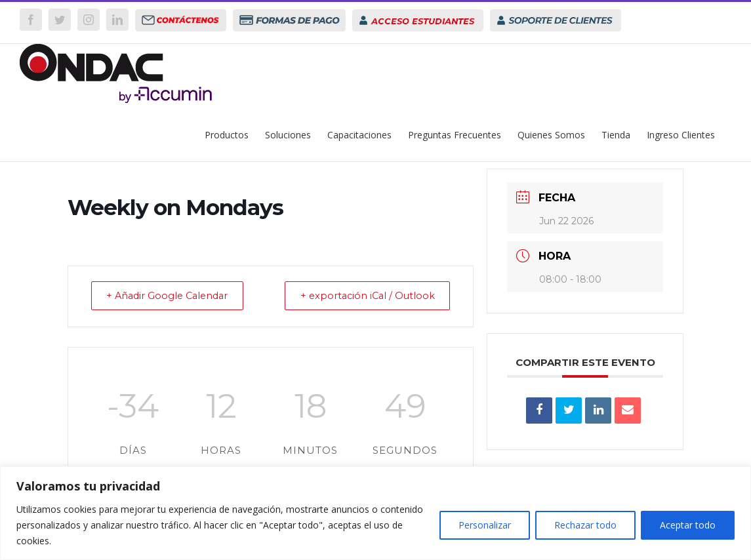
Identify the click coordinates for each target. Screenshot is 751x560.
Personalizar (485, 525)
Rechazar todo (585, 525)
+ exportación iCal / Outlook (362, 296)
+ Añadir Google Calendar (174, 296)
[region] (375, 513)
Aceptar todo (688, 525)
